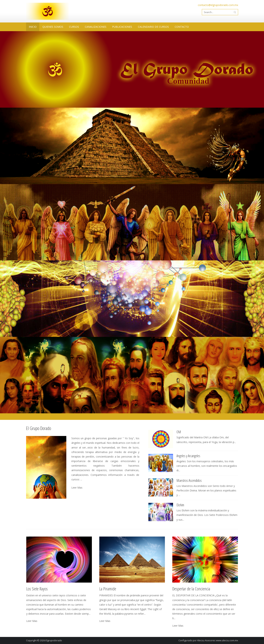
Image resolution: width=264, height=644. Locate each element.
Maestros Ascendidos (189, 480)
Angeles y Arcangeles (188, 456)
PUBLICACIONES (122, 27)
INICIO (33, 27)
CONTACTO (182, 27)
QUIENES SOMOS (53, 27)
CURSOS (74, 27)
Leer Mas (77, 488)
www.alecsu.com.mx (227, 640)
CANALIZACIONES (96, 27)
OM (179, 432)
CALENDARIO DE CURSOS (153, 27)
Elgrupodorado (54, 640)
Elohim (180, 505)
